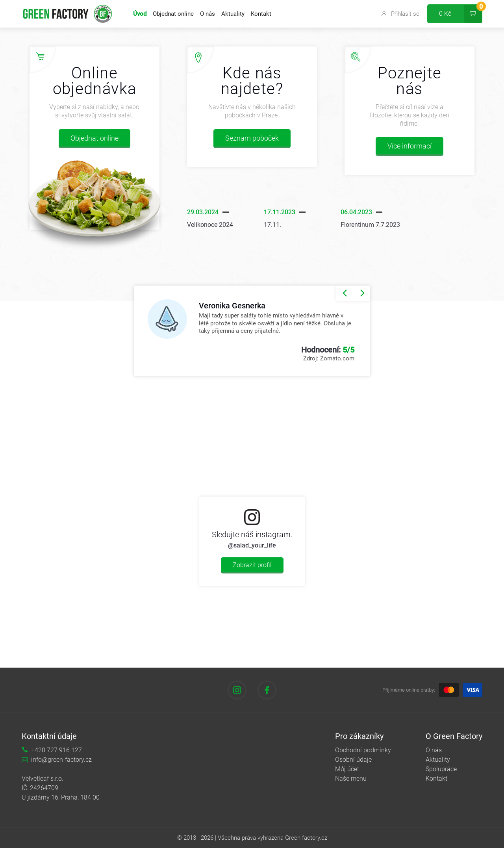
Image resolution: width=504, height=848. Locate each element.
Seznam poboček (252, 138)
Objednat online (173, 14)
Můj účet (347, 769)
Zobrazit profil (252, 565)
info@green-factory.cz (61, 760)
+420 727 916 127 (57, 750)
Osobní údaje (353, 760)
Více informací (409, 146)
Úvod (140, 14)
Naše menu (351, 778)
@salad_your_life (252, 545)
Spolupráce (441, 769)
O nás (208, 14)
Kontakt (261, 14)
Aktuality (233, 14)
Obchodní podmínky (363, 750)
